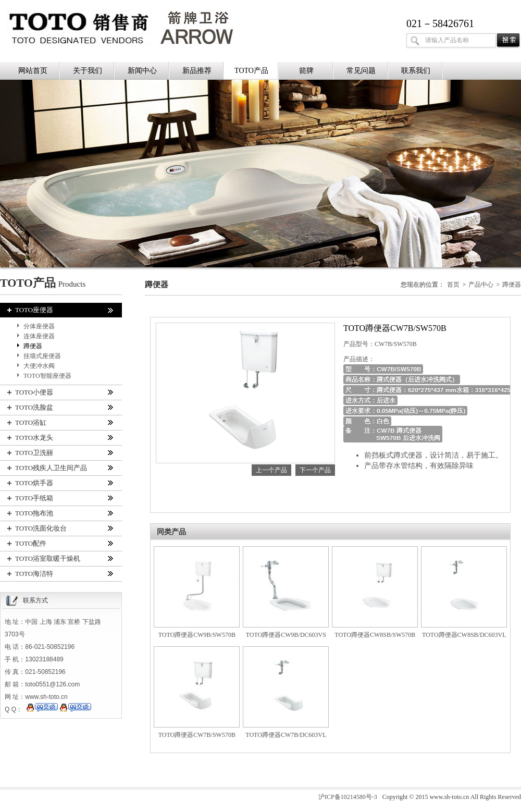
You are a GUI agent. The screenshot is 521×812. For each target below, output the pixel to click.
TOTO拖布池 (60, 513)
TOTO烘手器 (60, 483)
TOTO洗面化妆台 (60, 528)
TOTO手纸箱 (60, 498)
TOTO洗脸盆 (60, 408)
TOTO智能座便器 (47, 376)
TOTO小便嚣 (60, 392)
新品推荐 (197, 71)
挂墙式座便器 (42, 356)
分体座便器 (39, 326)
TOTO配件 (60, 544)
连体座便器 (39, 336)
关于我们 (88, 71)
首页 (453, 285)
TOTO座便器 (60, 310)
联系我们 (416, 71)
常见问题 (361, 71)
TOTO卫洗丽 (60, 453)
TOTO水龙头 (60, 438)
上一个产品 (271, 470)
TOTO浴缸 (60, 423)
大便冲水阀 (39, 366)
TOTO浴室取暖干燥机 (60, 559)
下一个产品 (315, 470)
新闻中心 (142, 71)
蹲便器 (33, 346)
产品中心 (481, 285)
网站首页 (33, 71)
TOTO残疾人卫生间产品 (60, 468)
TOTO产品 (251, 71)
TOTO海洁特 (60, 574)
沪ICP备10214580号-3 (348, 797)
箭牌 (306, 71)
